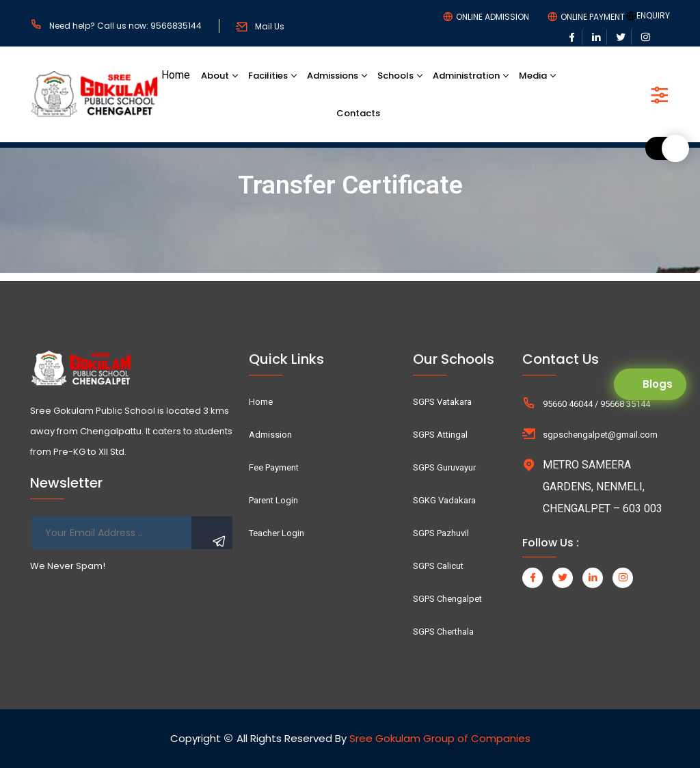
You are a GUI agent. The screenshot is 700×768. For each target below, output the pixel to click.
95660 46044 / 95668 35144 (596, 404)
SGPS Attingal (440, 435)
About (215, 76)
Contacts (358, 113)
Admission (270, 435)
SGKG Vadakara (444, 500)
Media (533, 76)
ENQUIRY (653, 16)
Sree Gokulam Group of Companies (440, 738)
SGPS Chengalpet (447, 599)
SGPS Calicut (438, 566)
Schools (395, 76)
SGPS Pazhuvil (441, 533)
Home (176, 75)
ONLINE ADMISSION (493, 17)
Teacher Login (277, 533)
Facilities (268, 76)
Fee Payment (274, 467)
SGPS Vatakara (442, 402)
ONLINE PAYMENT (593, 17)
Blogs (658, 384)
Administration (466, 76)
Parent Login (273, 500)
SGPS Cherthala (443, 632)
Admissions (333, 76)
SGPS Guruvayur (444, 467)
